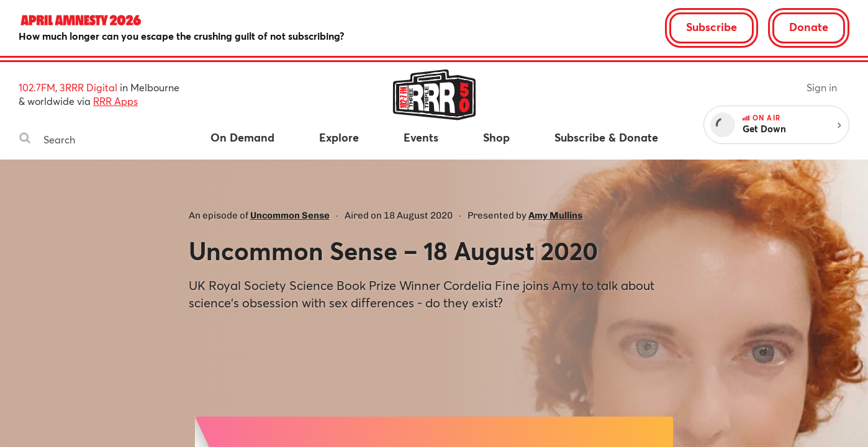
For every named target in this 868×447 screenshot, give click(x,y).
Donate (809, 27)
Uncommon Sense (290, 215)
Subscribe (712, 27)
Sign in (822, 87)
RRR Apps (115, 101)
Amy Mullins (555, 215)
